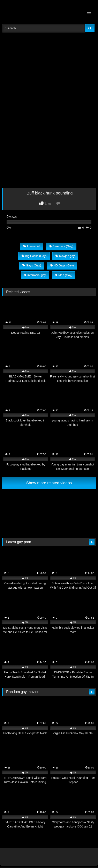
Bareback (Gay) (61, 246)
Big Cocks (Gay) (34, 256)
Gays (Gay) (32, 265)
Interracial (32, 246)
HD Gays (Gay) (62, 265)
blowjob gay (65, 256)
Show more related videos (49, 483)
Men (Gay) (64, 275)
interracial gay (35, 275)
